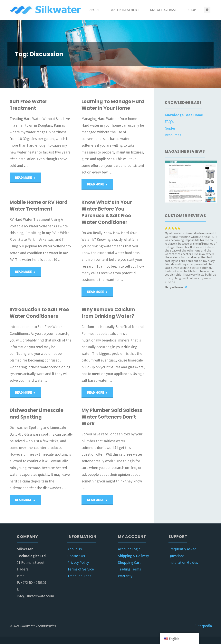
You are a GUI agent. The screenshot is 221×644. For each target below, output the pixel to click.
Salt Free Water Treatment (28, 105)
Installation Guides (183, 562)
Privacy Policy (78, 562)
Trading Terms (129, 569)
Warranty (125, 576)
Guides (170, 128)
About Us (75, 549)
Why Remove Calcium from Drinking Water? (108, 313)
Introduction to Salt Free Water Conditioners (39, 313)
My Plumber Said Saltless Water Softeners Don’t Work (112, 417)
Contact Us (76, 556)
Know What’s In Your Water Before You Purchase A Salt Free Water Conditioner (107, 212)
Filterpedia (203, 626)
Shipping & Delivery (133, 556)
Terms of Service (81, 569)
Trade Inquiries (79, 576)
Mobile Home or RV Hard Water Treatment (39, 206)
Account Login (129, 549)
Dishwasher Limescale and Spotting (37, 414)
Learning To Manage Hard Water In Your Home (113, 105)
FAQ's (169, 122)
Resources (173, 135)
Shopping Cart (129, 562)
